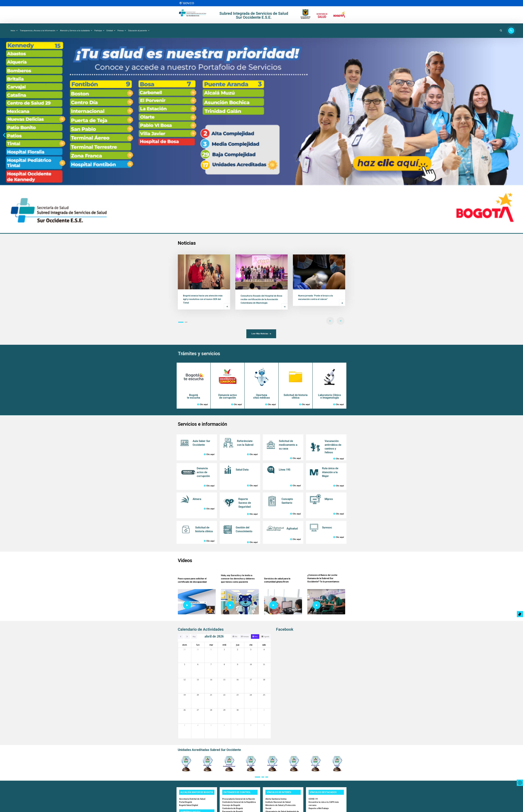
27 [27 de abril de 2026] (198, 710)
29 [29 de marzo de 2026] (185, 649)
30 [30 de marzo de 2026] (198, 649)
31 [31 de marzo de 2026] (211, 649)
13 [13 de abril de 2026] (198, 680)
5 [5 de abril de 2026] (185, 664)
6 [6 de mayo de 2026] (224, 725)
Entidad (111, 31)
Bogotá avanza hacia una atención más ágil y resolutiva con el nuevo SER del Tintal (203, 299)
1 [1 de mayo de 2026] (251, 710)
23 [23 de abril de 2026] (238, 695)
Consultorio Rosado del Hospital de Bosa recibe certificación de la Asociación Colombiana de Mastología (261, 299)
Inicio (14, 31)
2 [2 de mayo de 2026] (264, 710)
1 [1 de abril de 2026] (224, 649)
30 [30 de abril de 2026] (238, 710)
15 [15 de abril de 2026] (224, 680)
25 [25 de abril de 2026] (264, 695)
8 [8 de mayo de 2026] (251, 725)
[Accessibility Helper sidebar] (520, 783)
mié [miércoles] (224, 645)
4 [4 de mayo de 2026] (198, 725)
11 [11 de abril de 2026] (264, 664)
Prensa (122, 31)
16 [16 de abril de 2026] (238, 680)
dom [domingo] (185, 645)
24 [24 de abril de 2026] (251, 695)
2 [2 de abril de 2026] (238, 649)
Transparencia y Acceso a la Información (39, 31)
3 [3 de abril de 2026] (251, 649)
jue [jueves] (238, 645)
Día (236, 636)
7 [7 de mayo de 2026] (238, 725)
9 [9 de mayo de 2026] (264, 725)
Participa (100, 31)
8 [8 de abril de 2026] (224, 664)
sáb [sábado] (264, 645)
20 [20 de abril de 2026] (198, 695)
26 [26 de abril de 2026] (185, 710)
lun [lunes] (198, 645)
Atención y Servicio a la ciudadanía (76, 31)
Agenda (266, 636)
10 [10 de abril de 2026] (251, 664)
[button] (4, 135)
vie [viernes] (251, 645)
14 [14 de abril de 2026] (211, 680)
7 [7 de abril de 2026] (211, 664)
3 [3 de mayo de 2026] (185, 725)
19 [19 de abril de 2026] (185, 695)
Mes (256, 636)
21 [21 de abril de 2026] (211, 695)
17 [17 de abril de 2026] (251, 680)
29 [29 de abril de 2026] (224, 710)
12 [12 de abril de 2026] (185, 680)
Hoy (194, 636)
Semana (246, 636)
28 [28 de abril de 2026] (211, 710)
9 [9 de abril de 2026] (238, 664)
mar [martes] (211, 645)
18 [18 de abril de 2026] (264, 680)
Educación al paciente (139, 31)
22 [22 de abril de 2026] (224, 695)
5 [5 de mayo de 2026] (211, 725)
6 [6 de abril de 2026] (198, 664)
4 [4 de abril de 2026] (264, 649)
